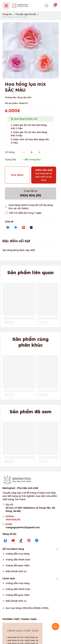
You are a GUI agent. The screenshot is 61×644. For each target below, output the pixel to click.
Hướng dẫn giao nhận (18, 565)
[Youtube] (13, 540)
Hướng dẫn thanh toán (18, 560)
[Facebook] (5, 540)
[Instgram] (29, 540)
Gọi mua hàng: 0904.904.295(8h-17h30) (27, 608)
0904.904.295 (13, 520)
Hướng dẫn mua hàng (18, 554)
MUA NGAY (17, 175)
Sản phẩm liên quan (30, 272)
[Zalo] (37, 540)
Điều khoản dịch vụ (16, 571)
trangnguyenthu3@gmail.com (23, 527)
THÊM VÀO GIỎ (44, 175)
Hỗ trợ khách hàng (30, 549)
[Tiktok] (21, 540)
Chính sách (30, 579)
